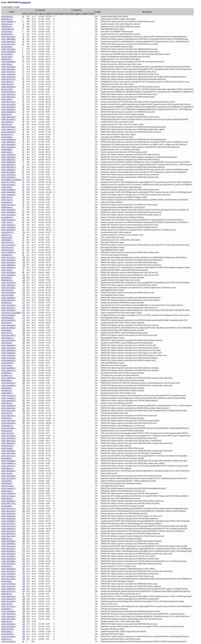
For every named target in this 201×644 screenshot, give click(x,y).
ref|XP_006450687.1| (9, 616)
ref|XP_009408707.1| (9, 443)
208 (24, 511)
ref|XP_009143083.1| (9, 293)
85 (23, 215)
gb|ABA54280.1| (7, 47)
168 (24, 438)
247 (24, 591)
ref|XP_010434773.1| (9, 599)
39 (23, 122)
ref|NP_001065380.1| (9, 315)
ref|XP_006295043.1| (9, 69)
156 (24, 433)
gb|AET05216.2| (7, 403)
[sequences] (26, 2)
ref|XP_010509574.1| (9, 74)
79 (23, 185)
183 (24, 458)
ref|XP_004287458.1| (9, 516)
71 (23, 162)
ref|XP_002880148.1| (9, 162)
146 (24, 378)
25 (23, 82)
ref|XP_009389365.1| (9, 195)
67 (23, 170)
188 (24, 488)
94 (23, 227)
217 (24, 554)
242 (24, 584)
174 (24, 443)
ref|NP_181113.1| (7, 200)
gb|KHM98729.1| (7, 426)
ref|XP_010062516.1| (9, 320)
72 (23, 165)
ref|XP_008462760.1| (9, 345)
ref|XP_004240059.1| (9, 501)
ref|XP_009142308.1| (9, 262)
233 (24, 529)
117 (24, 303)
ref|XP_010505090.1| (9, 52)
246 (24, 619)
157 (24, 395)
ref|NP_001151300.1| (9, 37)
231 (24, 569)
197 (24, 473)
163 (24, 483)
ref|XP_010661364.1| (9, 285)
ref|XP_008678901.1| (9, 142)
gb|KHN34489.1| (7, 448)
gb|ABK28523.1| (7, 202)
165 (24, 406)
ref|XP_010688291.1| (9, 463)
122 (24, 313)
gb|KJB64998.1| (7, 506)
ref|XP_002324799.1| (9, 526)
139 (24, 431)
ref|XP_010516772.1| (9, 72)
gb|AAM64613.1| (7, 217)
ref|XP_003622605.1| (9, 641)
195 (24, 493)
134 (24, 365)
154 (24, 390)
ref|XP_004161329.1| (9, 395)
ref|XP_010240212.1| (9, 488)
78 (23, 182)
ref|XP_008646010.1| (9, 589)
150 (24, 385)
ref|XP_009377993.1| (9, 441)
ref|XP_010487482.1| (9, 559)
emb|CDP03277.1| (8, 232)
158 (24, 358)
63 (23, 152)
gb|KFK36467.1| (7, 240)
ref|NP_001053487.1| (9, 119)
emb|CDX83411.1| (8, 338)
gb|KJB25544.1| (7, 114)
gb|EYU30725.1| (7, 333)
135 (24, 335)
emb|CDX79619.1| (8, 634)
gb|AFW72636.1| (7, 57)
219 (24, 524)
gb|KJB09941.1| (7, 373)
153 (24, 388)
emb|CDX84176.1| (8, 29)
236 (24, 611)
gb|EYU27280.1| (7, 270)
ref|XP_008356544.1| (9, 160)
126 (24, 325)
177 (24, 448)
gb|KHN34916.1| (7, 207)
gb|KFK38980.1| (7, 149)
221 (24, 556)
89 (23, 222)
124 (24, 363)
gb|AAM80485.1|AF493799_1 (12, 180)
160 (24, 398)
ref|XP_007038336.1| (9, 230)
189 (24, 639)
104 (24, 278)
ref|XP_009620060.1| (9, 62)
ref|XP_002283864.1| (9, 556)
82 (23, 192)
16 (23, 37)
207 (24, 508)
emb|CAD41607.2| (8, 82)
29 (23, 62)
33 (23, 112)
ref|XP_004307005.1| (9, 355)
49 (23, 102)
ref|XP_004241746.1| (9, 536)
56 (23, 237)
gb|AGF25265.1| (7, 237)
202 (24, 478)
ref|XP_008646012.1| (9, 170)
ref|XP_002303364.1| (9, 546)
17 (23, 74)
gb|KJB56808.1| (7, 380)
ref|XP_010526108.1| (9, 175)
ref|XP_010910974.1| (9, 493)
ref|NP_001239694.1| (9, 626)
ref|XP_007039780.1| (9, 144)
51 (23, 132)
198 (24, 498)
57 (23, 144)
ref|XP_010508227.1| (9, 252)
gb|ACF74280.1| (7, 365)
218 (24, 521)
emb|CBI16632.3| (7, 16)
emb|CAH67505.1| (8, 122)
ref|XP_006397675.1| (9, 165)
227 (24, 423)
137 (24, 368)
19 (23, 42)
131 (24, 318)
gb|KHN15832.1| (7, 491)
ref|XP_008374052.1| (9, 167)
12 (23, 24)
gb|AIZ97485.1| (7, 581)
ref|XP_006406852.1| (9, 406)
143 (24, 348)
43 (23, 127)
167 (24, 408)
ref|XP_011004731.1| (9, 524)
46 (23, 641)
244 (24, 616)
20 (23, 44)
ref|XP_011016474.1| (9, 215)
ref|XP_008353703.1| (9, 401)
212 (24, 513)
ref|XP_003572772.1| (9, 79)
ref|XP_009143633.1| (9, 49)
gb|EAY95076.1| (7, 64)
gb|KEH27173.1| (7, 539)
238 (24, 579)
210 (24, 544)
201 (24, 476)
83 (23, 212)
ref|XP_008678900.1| (9, 39)
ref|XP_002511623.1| (9, 220)
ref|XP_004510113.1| (9, 370)
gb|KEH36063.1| (7, 483)
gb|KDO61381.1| (7, 26)
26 (23, 109)
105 (24, 262)
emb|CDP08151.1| (8, 468)
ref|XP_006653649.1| (9, 350)
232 (24, 571)
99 (23, 255)
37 (23, 94)
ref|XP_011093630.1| (9, 348)
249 (24, 636)
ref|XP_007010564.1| (9, 288)
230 (24, 609)
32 (23, 87)
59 (23, 147)
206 (24, 601)
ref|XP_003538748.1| (9, 272)
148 (24, 380)
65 (23, 157)
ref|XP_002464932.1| (9, 107)
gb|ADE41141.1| (7, 375)
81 (23, 190)
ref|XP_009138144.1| (9, 584)
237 (24, 629)
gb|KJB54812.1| (7, 418)
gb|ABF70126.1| (7, 187)
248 (24, 634)
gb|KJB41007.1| (7, 303)
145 (24, 375)
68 (23, 172)
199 (24, 501)
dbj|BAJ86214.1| (7, 19)
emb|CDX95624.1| (8, 318)
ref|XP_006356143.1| (9, 534)
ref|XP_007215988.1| (9, 436)
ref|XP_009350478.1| (9, 453)
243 (24, 586)
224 (24, 561)
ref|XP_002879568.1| (9, 67)
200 (24, 503)
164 (24, 403)
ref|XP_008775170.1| (9, 503)
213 (24, 516)
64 (23, 155)
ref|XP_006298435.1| (9, 551)
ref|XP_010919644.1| (9, 157)
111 (24, 285)
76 (23, 177)
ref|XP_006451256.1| (9, 267)
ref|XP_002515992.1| (9, 305)
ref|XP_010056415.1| (9, 529)
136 (24, 338)
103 (24, 232)
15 (23, 34)
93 (23, 594)
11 (23, 69)
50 (23, 104)
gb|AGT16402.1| (7, 99)
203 (24, 506)
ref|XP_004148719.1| (9, 383)
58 (23, 200)
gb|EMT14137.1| (7, 197)
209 (24, 604)
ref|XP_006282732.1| (9, 596)
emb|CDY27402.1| (8, 250)
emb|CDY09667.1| (8, 363)
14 (23, 72)
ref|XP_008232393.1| (9, 97)
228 (24, 566)
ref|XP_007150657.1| (9, 549)
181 (24, 456)
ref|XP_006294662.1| (9, 192)
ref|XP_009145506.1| (9, 624)
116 (24, 295)
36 (23, 117)
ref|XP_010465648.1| (9, 544)
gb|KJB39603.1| (7, 330)
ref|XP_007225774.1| (9, 591)
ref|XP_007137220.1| (9, 606)
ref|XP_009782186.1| (9, 87)
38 (23, 119)
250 (24, 621)
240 (24, 631)
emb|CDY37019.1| (8, 247)
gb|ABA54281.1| (7, 32)
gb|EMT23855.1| (7, 152)
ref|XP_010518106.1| (9, 177)
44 (23, 137)
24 (23, 79)
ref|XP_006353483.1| (9, 476)
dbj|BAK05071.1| (7, 134)
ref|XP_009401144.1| (9, 408)
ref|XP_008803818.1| (9, 265)
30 (23, 197)
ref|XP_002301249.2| (9, 283)
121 (24, 310)
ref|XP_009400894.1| (9, 385)
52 (23, 107)
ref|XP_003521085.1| (9, 416)
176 (24, 446)
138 (24, 340)
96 (23, 247)
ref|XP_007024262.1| (9, 496)
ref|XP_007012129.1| (9, 508)
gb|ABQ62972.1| (7, 413)
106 (24, 265)
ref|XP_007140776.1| (9, 182)
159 (24, 436)
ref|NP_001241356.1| (9, 601)
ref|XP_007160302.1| (9, 328)
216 (24, 551)
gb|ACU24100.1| (7, 473)
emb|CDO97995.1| (8, 446)
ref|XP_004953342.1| (9, 94)
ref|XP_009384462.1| (9, 451)
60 (23, 134)
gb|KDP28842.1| (7, 393)
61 (23, 149)
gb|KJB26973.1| (7, 390)
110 (24, 360)
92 (23, 245)
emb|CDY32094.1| (8, 486)
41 (23, 97)
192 (24, 536)
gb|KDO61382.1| (7, 24)
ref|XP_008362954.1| (9, 518)
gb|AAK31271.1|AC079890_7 (12, 313)
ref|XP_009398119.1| (9, 554)
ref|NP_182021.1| (7, 222)
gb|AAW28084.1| (7, 54)
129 (24, 330)
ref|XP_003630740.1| (9, 513)
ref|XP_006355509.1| (9, 564)
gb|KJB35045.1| (7, 388)
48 (23, 129)
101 (24, 260)
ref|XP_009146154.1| (9, 245)
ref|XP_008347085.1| (9, 155)
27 (23, 59)
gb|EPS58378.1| (7, 594)
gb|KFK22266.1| (7, 431)
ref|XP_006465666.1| (9, 461)
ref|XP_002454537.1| (9, 92)
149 (24, 383)
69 (23, 205)
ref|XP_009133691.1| (9, 335)
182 (24, 421)
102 (24, 275)
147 (24, 350)
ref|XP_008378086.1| (9, 561)
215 (24, 549)
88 (23, 272)
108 (24, 280)
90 (23, 225)
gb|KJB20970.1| (7, 323)
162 (24, 481)
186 (24, 466)
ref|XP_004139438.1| (9, 310)
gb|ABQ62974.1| (7, 255)
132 (24, 320)
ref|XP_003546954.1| (9, 438)
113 (24, 288)
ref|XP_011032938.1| (9, 358)
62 (23, 202)
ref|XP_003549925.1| (9, 576)
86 (23, 217)
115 (24, 293)
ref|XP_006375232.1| (9, 456)
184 (24, 461)
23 (23, 89)
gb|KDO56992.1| (7, 498)
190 (24, 599)
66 (23, 160)
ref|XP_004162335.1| (9, 117)
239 (24, 581)
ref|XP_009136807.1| (9, 428)
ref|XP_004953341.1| (9, 225)
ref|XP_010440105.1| (9, 360)
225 (24, 624)
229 (24, 626)
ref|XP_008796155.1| (9, 132)
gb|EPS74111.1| (7, 639)
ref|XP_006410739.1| (9, 109)
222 (24, 606)
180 (24, 534)
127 (24, 328)
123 (24, 323)
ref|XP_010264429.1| (9, 611)
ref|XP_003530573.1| (9, 308)
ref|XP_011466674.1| (9, 353)
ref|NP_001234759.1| (9, 478)
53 (23, 270)
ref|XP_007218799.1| (9, 104)
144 (24, 373)
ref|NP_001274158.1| (9, 102)
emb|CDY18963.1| (8, 290)
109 (24, 283)
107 (24, 267)
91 (23, 242)
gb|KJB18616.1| (7, 278)
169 (24, 411)
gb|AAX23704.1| (7, 89)
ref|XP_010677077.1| (9, 129)
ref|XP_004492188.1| (9, 325)
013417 (10, 7)
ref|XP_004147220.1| (9, 77)
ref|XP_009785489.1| (9, 212)
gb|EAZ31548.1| (7, 124)
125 (24, 315)
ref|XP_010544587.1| (9, 260)
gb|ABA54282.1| (7, 137)
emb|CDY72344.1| (8, 629)
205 (24, 541)
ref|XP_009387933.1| (9, 378)
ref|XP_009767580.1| (9, 619)
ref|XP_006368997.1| (9, 521)
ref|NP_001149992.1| (9, 172)
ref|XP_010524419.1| (9, 340)
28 (23, 84)
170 (24, 413)
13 (23, 26)
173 (24, 441)
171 (24, 416)
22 (23, 57)
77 (23, 180)
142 (24, 345)
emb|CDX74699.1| (8, 295)
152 (24, 355)
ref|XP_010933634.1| (9, 147)
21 (23, 77)
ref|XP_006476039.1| (9, 614)
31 (23, 92)
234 (24, 574)
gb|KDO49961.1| (7, 631)
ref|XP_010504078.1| (9, 574)
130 (24, 428)
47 (23, 99)
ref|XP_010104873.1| (9, 398)
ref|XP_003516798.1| (9, 411)
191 (24, 468)
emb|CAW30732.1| (8, 433)
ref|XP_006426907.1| (9, 471)
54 (23, 139)
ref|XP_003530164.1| (9, 423)
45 (23, 16)
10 (23, 67)
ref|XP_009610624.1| (9, 139)
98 (23, 252)
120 (24, 308)
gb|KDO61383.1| (7, 34)
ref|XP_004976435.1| (9, 205)
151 (24, 353)
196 (24, 496)
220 (24, 526)
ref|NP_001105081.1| (9, 185)
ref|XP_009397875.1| (9, 571)
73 (23, 240)
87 (23, 220)
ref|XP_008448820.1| (9, 112)
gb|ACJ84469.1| (7, 481)
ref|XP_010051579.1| (9, 466)
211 (24, 546)
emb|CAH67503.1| (8, 84)
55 (23, 142)
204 (24, 539)
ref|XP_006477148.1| (9, 44)
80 (23, 187)
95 (23, 230)
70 (23, 175)
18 (23, 39)
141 (24, 343)
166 (24, 486)
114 (24, 290)
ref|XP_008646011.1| (9, 21)
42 (23, 235)
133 (24, 333)
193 (24, 471)
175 (24, 531)
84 (23, 195)
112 (24, 300)
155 (24, 393)
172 (24, 418)
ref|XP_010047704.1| (9, 421)
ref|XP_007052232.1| (9, 257)
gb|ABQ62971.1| (7, 609)
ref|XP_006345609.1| (9, 541)
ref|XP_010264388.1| (9, 227)
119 (24, 298)
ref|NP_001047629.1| (9, 210)
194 (24, 491)
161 (24, 401)
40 (23, 124)
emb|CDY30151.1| (8, 242)
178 (24, 451)
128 (24, 426)
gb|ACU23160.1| (7, 604)
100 (24, 257)
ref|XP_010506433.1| (9, 190)
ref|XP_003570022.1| (9, 127)
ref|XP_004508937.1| (9, 368)
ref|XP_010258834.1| (9, 298)
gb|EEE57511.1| (7, 235)
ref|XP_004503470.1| (9, 300)
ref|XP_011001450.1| (9, 586)
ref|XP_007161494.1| (9, 579)
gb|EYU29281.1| (7, 343)
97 (23, 250)
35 (23, 114)
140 (24, 370)
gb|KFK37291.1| (7, 59)
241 (24, 614)
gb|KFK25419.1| (7, 621)
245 (24, 589)
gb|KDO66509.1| (7, 280)
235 (24, 576)
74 (23, 207)
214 (24, 518)
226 (24, 564)
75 (23, 210)
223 (24, 559)
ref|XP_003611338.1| (9, 531)
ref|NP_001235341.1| (9, 511)
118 (24, 305)
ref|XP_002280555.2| (9, 569)
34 (23, 167)
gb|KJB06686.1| (7, 458)
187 (24, 596)
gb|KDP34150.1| (7, 566)
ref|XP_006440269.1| (9, 42)
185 (24, 463)
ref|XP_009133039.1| (9, 636)
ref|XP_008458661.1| (9, 275)
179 (24, 453)
